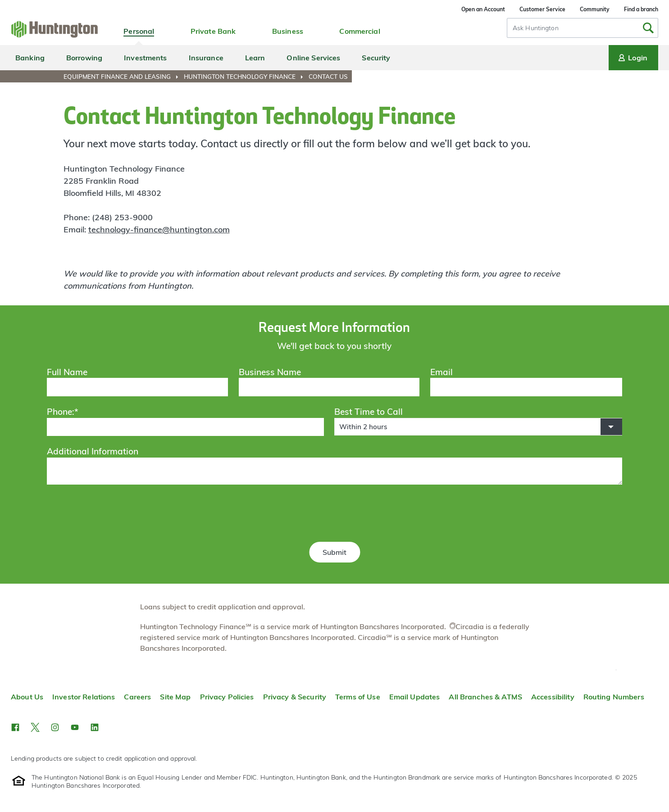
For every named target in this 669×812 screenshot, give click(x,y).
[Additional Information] (334, 471)
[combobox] (583, 28)
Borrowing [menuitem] (84, 58)
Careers (137, 697)
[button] (478, 427)
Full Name (67, 372)
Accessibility (553, 697)
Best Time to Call (369, 412)
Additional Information (93, 451)
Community (595, 9)
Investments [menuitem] (145, 58)
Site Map (175, 697)
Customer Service (542, 9)
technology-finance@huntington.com (159, 229)
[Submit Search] (648, 28)
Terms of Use (358, 697)
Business (288, 31)
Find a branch (641, 9)
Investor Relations (84, 697)
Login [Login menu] (632, 58)
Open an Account (483, 9)
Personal (139, 31)
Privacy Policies (227, 697)
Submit (334, 552)
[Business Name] (329, 387)
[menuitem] (123, 77)
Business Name (270, 372)
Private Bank (213, 31)
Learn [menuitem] (255, 58)
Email (441, 372)
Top (616, 670)
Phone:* (63, 412)
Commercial (360, 31)
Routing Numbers (614, 697)
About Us (27, 697)
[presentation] (334, 515)
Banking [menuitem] (30, 58)
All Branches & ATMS (485, 697)
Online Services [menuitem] (313, 58)
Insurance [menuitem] (206, 58)
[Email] (526, 387)
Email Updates (415, 697)
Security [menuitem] (376, 58)
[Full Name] (137, 387)
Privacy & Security (295, 697)
